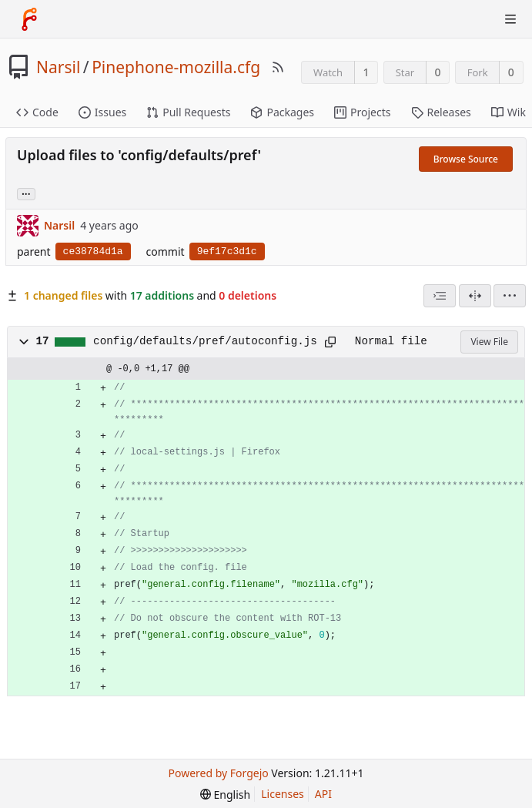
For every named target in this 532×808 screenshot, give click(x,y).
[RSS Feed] (278, 67)
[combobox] (440, 296)
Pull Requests (188, 112)
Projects (362, 112)
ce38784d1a (93, 251)
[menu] (510, 296)
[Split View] (475, 296)
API (323, 794)
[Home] (29, 19)
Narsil (58, 67)
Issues (102, 112)
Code (37, 112)
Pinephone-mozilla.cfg (176, 67)
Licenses (283, 794)
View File (489, 342)
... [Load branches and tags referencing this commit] (26, 193)
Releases (441, 112)
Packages (282, 112)
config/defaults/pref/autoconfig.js (205, 341)
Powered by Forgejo (219, 773)
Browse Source (466, 159)
